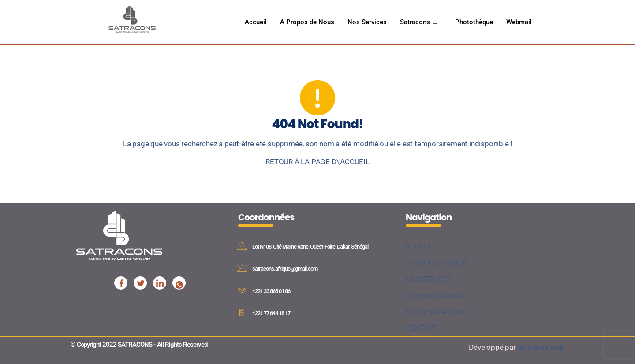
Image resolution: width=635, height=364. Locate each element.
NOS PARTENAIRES (435, 295)
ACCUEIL (419, 246)
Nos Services (367, 22)
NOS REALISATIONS (436, 312)
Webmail (519, 22)
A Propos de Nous (307, 22)
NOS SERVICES (428, 279)
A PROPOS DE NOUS (436, 263)
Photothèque (474, 22)
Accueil (256, 22)
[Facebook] (121, 283)
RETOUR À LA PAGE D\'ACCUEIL (317, 162)
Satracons (420, 22)
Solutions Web (541, 347)
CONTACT (421, 328)
